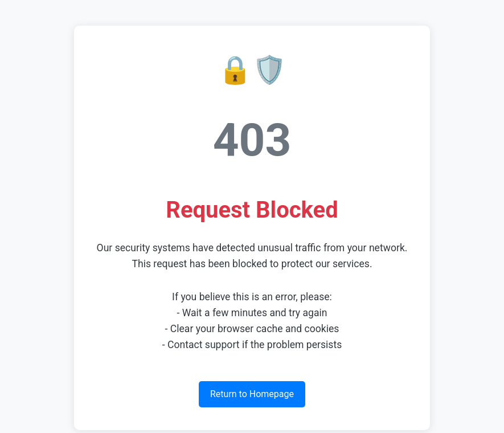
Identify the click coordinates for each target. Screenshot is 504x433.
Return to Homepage (252, 394)
